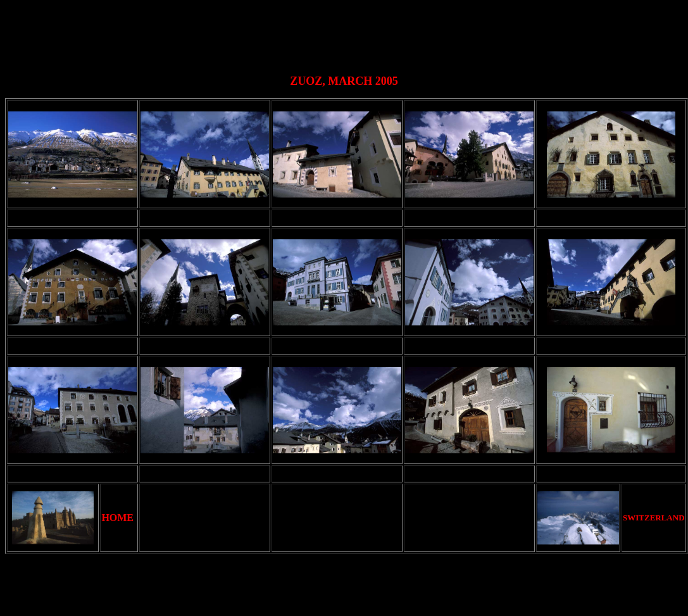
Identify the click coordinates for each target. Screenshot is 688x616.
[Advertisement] (347, 34)
